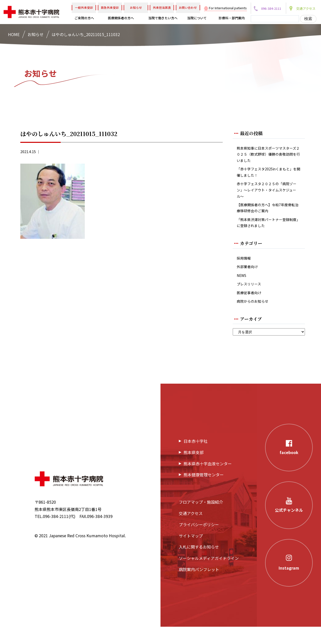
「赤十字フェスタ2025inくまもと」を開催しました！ (268, 176)
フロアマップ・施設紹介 (201, 519)
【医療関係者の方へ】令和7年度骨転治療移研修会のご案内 (268, 217)
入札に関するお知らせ (199, 564)
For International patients (228, 8)
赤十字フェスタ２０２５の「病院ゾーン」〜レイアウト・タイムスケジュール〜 (269, 196)
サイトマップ (191, 553)
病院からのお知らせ (255, 318)
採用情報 (245, 270)
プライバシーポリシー (199, 542)
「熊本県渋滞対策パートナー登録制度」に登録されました (269, 233)
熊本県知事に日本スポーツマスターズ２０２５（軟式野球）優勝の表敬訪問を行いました (269, 156)
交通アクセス (191, 530)
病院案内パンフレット (199, 586)
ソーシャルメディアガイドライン (209, 575)
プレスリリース (251, 299)
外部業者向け (249, 280)
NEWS (242, 289)
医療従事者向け (251, 308)
